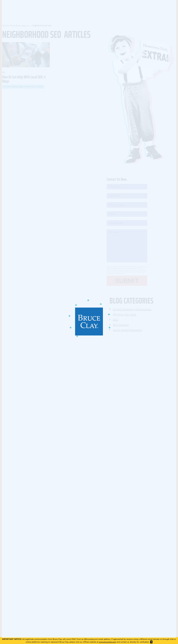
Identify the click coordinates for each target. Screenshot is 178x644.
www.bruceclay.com (107, 642)
